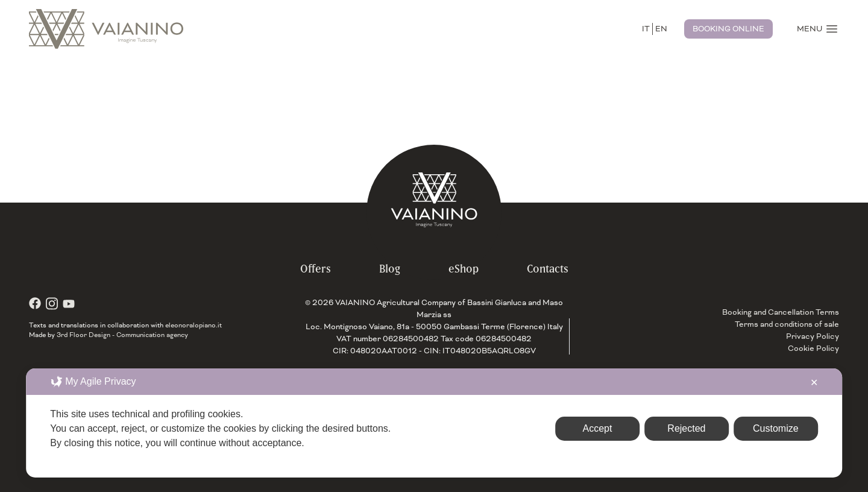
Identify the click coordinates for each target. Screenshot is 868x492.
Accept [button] (598, 428)
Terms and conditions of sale (787, 324)
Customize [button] (776, 428)
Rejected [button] (686, 428)
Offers (316, 269)
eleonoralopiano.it (193, 325)
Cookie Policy (813, 348)
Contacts (548, 269)
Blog (390, 269)
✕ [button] (814, 383)
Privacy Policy (813, 336)
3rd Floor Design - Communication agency (122, 335)
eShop (464, 269)
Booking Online (728, 29)
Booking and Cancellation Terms (781, 312)
